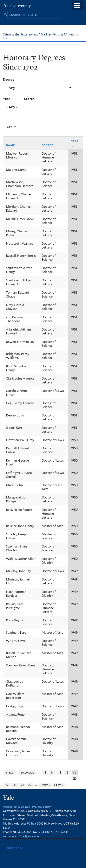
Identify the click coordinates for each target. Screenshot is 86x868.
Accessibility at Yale (17, 807)
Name (11, 145)
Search (29, 99)
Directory (15, 848)
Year (6, 99)
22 (30, 785)
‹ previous (27, 773)
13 (45, 773)
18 (75, 778)
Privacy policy (42, 807)
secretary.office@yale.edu (21, 836)
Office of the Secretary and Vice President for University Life (40, 36)
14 (52, 773)
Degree (9, 79)
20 (14, 785)
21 (22, 785)
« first (10, 773)
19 (7, 785)
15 (60, 773)
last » (59, 785)
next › (45, 785)
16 (67, 773)
